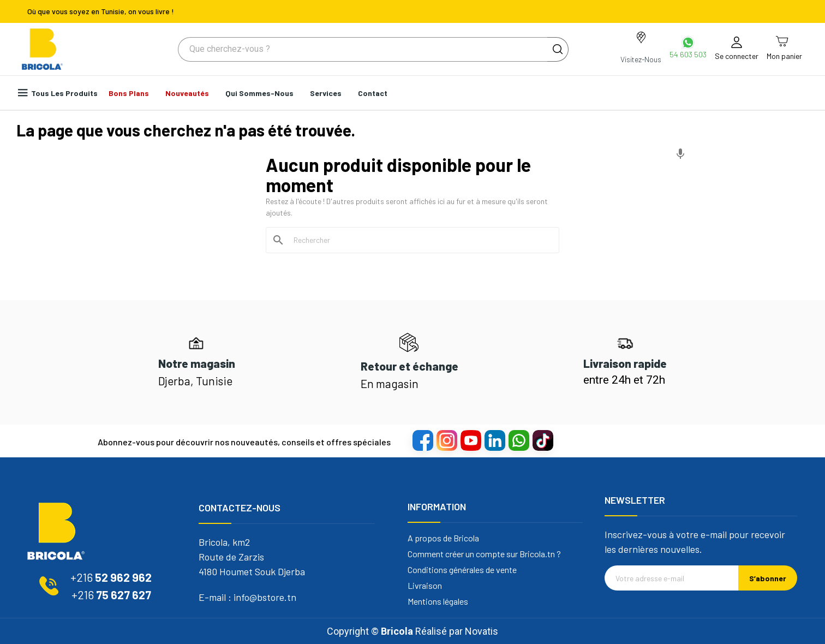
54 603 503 (688, 54)
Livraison (425, 586)
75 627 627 (111, 595)
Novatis (482, 631)
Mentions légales (438, 601)
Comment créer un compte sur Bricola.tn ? (484, 554)
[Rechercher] (419, 240)
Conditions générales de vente (462, 570)
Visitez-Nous (641, 59)
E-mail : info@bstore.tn (247, 597)
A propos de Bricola (443, 538)
